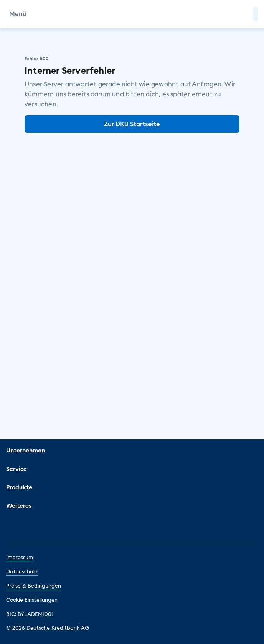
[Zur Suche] (244, 14)
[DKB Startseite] (132, 14)
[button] (256, 14)
